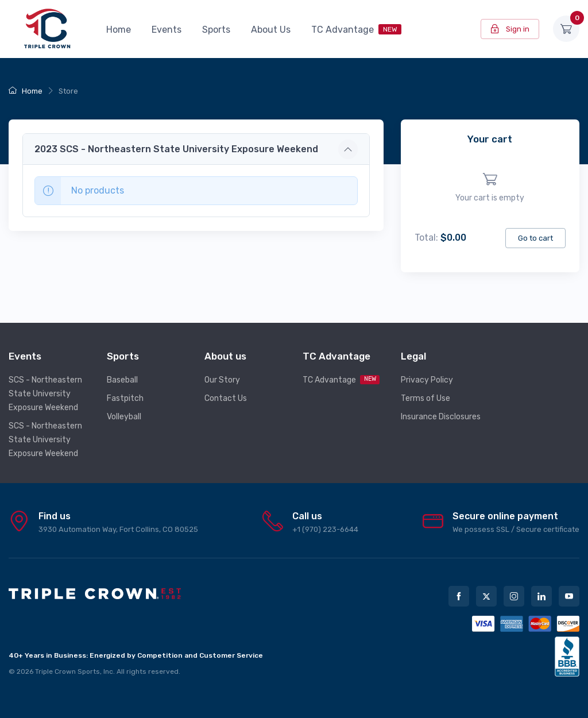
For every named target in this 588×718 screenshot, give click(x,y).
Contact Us (226, 398)
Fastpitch (125, 398)
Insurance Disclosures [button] (441, 417)
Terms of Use (425, 398)
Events (167, 30)
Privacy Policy (427, 380)
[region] (490, 188)
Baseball (122, 380)
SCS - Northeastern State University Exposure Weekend (45, 394)
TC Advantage (356, 30)
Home (119, 30)
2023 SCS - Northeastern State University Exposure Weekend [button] (176, 149)
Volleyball (124, 417)
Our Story (222, 380)
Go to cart (535, 238)
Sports (216, 30)
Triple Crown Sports (67, 671)
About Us (271, 30)
